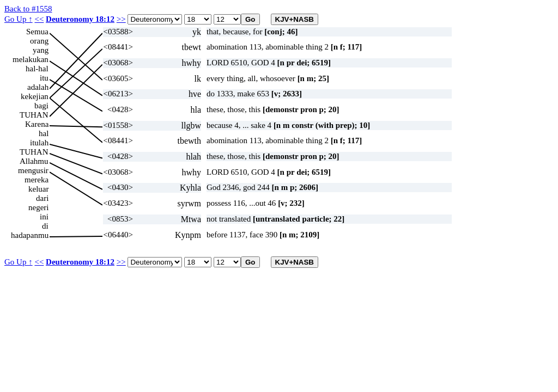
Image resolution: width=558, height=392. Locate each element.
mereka (37, 180)
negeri (38, 207)
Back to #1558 (28, 9)
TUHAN (34, 115)
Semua (37, 32)
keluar (38, 189)
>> (121, 19)
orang (39, 41)
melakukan (31, 59)
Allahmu (34, 161)
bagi (41, 106)
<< (39, 19)
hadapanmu (30, 235)
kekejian (35, 96)
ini (44, 217)
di (45, 226)
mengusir (33, 170)
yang (41, 50)
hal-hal (37, 69)
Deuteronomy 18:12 (80, 19)
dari (42, 198)
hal (44, 133)
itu (44, 78)
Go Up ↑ (19, 19)
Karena (37, 124)
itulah (39, 143)
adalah (38, 87)
